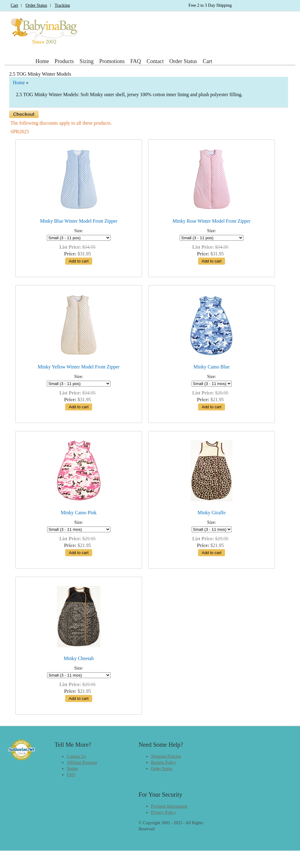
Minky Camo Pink (79, 513)
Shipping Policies (166, 756)
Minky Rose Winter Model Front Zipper (212, 221)
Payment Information (169, 806)
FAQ (136, 61)
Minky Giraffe (212, 513)
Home (42, 61)
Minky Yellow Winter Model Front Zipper (79, 367)
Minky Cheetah (79, 658)
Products (64, 61)
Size (78, 231)
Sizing (87, 61)
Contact (155, 61)
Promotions (112, 61)
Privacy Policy (163, 812)
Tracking (62, 5)
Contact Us (76, 756)
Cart (14, 5)
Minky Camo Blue (212, 367)
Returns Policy (164, 762)
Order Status (36, 5)
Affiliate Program (82, 762)
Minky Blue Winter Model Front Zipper (79, 221)
